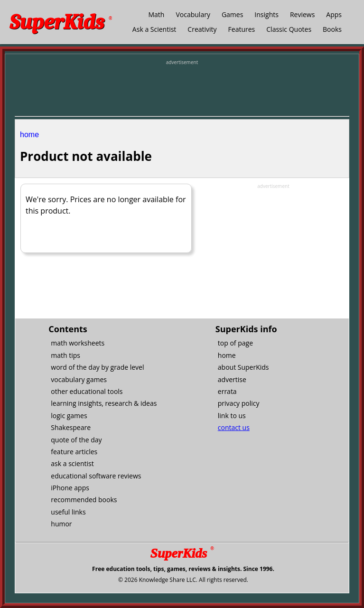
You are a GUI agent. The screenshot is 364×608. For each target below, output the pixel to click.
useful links (68, 512)
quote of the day (76, 440)
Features (242, 29)
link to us (232, 416)
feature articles (74, 452)
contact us (234, 427)
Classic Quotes (289, 29)
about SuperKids (243, 367)
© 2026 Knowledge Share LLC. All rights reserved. (183, 580)
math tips (65, 355)
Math (156, 14)
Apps (334, 14)
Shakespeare (71, 427)
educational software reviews (96, 476)
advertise (232, 379)
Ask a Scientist (154, 29)
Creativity (202, 29)
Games (232, 14)
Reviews (302, 14)
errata (227, 391)
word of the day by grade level (97, 367)
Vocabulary (193, 14)
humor (61, 524)
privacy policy (239, 403)
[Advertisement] (182, 90)
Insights (266, 14)
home (29, 135)
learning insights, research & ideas (104, 403)
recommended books (84, 500)
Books (332, 29)
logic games (69, 416)
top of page (235, 343)
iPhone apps (70, 488)
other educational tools (87, 391)
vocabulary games (79, 379)
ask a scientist (72, 463)
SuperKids (61, 22)
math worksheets (78, 343)
